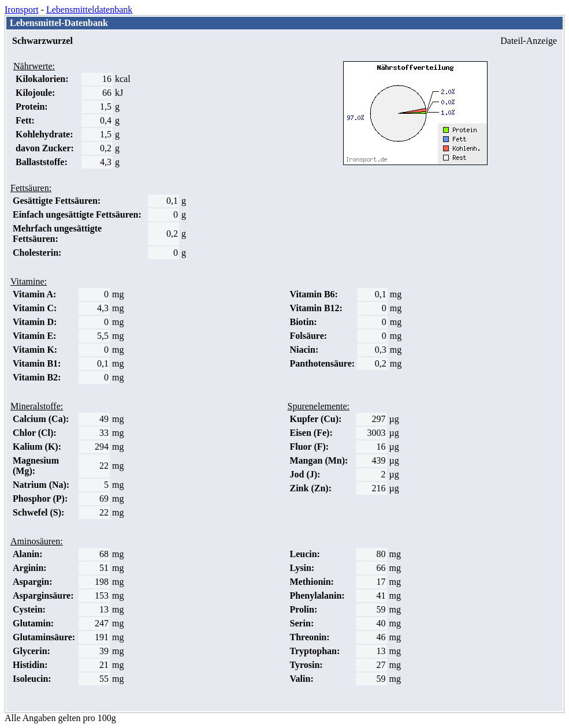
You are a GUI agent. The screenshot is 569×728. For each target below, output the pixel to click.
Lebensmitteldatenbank (89, 10)
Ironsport (22, 10)
